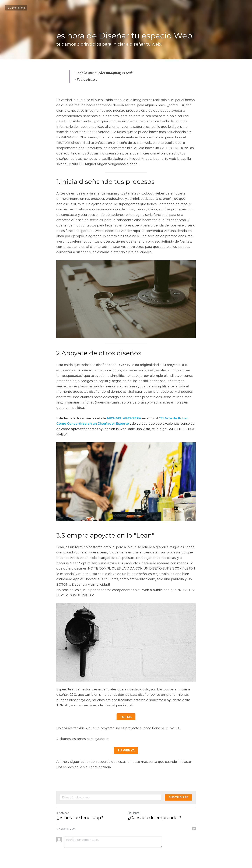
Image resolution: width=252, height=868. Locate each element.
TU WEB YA (126, 750)
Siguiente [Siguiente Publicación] (135, 813)
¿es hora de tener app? (80, 817)
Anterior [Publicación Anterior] (62, 813)
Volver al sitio (16, 8)
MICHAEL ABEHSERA (124, 418)
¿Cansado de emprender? (155, 817)
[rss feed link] (194, 829)
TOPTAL (126, 717)
